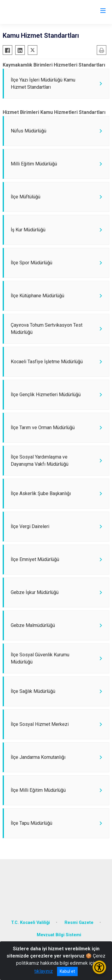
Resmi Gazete (79, 923)
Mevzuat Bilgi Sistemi (59, 935)
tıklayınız (44, 971)
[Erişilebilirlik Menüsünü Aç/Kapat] (99, 967)
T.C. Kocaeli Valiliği (30, 923)
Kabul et (67, 971)
